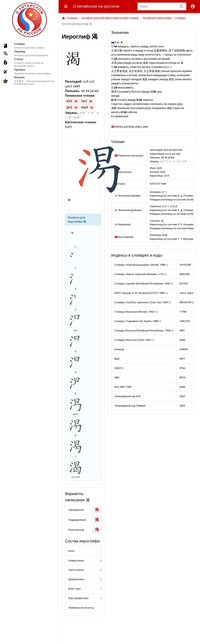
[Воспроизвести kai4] (92, 107)
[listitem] (29, 46)
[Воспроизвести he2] (91, 101)
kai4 (85, 107)
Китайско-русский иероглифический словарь (110, 18)
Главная (70, 18)
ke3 (69, 101)
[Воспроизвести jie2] (76, 107)
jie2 (69, 107)
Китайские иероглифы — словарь (164, 18)
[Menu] (66, 6)
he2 (84, 101)
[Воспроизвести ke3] (76, 101)
